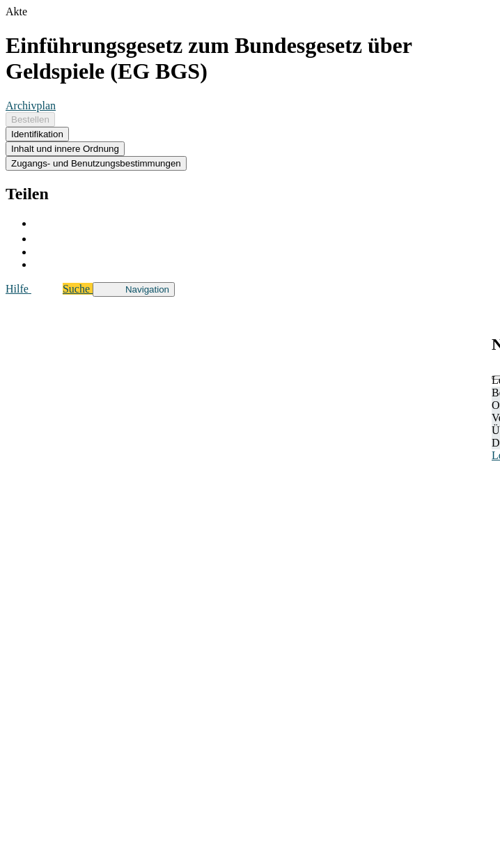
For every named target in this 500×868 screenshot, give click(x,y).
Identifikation (37, 134)
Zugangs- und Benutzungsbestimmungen (96, 163)
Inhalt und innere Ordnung (65, 149)
